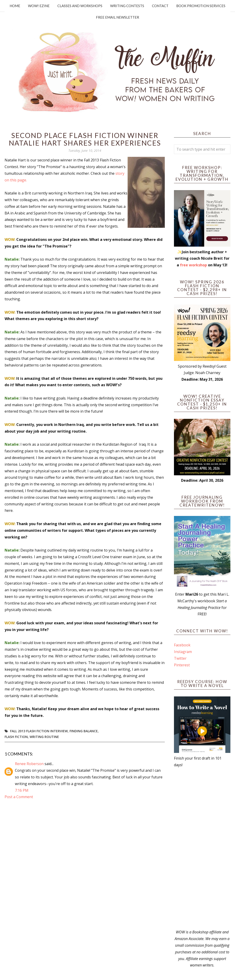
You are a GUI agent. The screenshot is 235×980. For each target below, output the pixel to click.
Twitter (180, 658)
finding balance (84, 731)
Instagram (183, 652)
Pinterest (182, 665)
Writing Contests (127, 6)
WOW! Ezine (39, 6)
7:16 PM (22, 790)
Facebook (182, 645)
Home (15, 6)
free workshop (193, 265)
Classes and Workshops (80, 6)
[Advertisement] (202, 848)
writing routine (44, 737)
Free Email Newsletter (117, 17)
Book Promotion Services (201, 6)
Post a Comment (19, 797)
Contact (160, 6)
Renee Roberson (29, 764)
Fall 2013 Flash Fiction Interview (39, 731)
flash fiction (16, 737)
